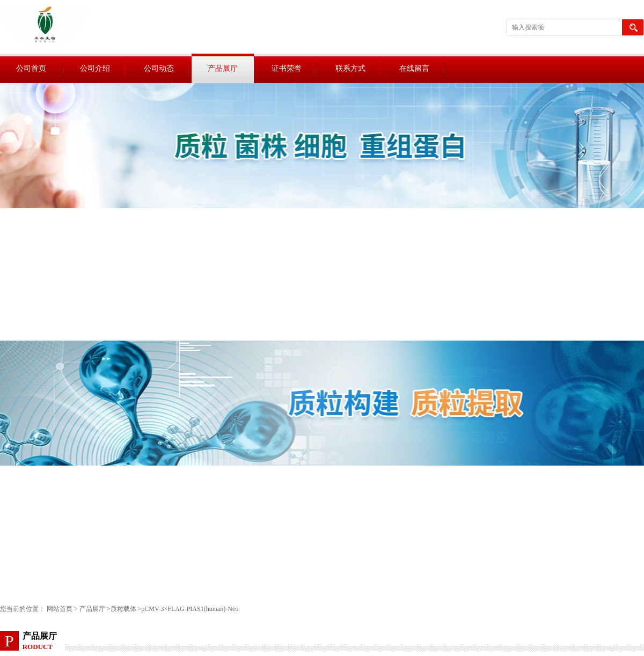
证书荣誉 (287, 68)
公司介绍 (95, 68)
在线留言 (414, 68)
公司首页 (31, 68)
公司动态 (159, 68)
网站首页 (60, 609)
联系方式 (350, 68)
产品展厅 (223, 68)
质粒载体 (123, 609)
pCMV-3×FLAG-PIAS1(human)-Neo (190, 609)
